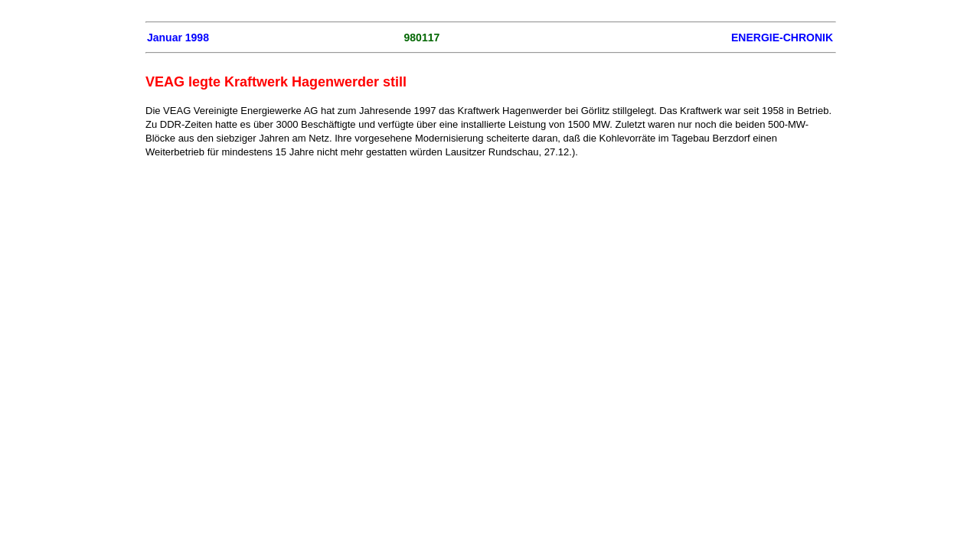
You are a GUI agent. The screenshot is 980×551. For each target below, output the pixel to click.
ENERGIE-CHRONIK (782, 37)
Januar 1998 (178, 37)
